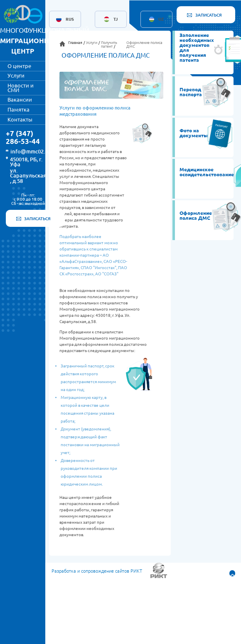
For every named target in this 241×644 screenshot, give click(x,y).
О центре (19, 66)
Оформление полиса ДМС (144, 45)
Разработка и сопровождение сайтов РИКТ (97, 571)
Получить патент (109, 45)
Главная (75, 43)
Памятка (18, 109)
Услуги (16, 75)
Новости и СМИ (21, 88)
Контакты (20, 119)
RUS (70, 19)
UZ (161, 19)
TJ (116, 19)
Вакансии (20, 100)
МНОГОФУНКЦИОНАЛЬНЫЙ (45, 41)
